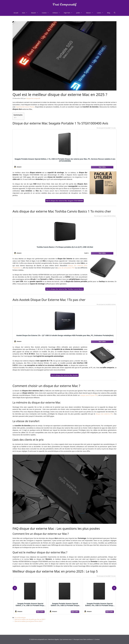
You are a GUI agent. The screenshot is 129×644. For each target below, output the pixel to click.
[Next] (114, 588)
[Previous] (15, 588)
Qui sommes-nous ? (66, 639)
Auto (26, 13)
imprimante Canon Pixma (25, 107)
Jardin (80, 13)
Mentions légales (54, 639)
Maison (90, 13)
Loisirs (101, 13)
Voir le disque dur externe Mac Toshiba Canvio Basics (64, 289)
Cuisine (46, 13)
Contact (97, 639)
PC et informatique (20, 618)
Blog (109, 13)
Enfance (57, 13)
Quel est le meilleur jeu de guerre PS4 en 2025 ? (29, 621)
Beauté (36, 13)
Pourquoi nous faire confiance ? (84, 639)
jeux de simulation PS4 (66, 268)
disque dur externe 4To (104, 414)
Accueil (16, 13)
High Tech (69, 13)
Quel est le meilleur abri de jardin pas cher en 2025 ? (30, 619)
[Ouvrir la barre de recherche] (115, 13)
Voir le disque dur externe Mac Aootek (64, 375)
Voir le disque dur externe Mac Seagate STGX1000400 (64, 201)
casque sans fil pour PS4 (89, 395)
